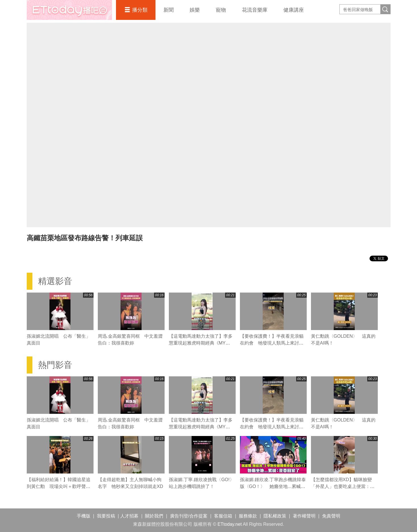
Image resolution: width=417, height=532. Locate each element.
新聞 (169, 10)
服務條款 (248, 516)
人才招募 (129, 516)
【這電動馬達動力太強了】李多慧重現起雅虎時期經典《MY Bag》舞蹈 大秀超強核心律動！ (201, 343)
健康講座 (294, 10)
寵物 (221, 10)
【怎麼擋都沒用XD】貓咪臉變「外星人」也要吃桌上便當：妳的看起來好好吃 (343, 486)
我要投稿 (106, 516)
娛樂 (195, 10)
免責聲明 (331, 516)
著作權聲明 (304, 516)
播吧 (69, 10)
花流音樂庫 (255, 10)
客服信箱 (223, 516)
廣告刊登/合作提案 (189, 516)
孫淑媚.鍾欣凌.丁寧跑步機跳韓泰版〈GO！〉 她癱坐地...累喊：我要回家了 (273, 486)
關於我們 (154, 516)
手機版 (84, 516)
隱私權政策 (275, 516)
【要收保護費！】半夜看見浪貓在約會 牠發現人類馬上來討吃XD (272, 343)
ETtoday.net (230, 524)
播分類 (140, 10)
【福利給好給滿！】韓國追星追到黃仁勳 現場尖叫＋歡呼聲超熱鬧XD (59, 486)
